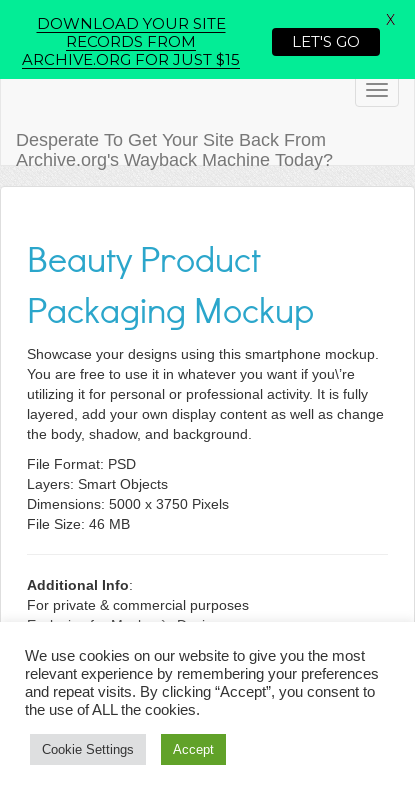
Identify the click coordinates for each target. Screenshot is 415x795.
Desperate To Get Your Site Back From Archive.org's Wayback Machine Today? (174, 147)
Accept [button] (193, 749)
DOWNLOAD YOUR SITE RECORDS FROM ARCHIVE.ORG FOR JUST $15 (131, 41)
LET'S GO (326, 41)
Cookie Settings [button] (88, 749)
